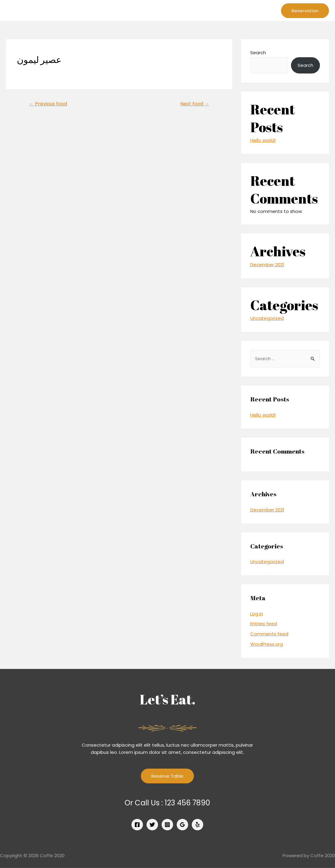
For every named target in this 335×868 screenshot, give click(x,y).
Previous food (48, 104)
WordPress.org (267, 644)
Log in (257, 614)
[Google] (182, 825)
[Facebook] (137, 825)
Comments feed (269, 634)
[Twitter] (152, 825)
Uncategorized (267, 318)
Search (258, 53)
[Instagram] (167, 825)
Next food (195, 104)
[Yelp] (198, 825)
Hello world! (263, 140)
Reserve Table (167, 776)
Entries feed (264, 624)
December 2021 (267, 265)
